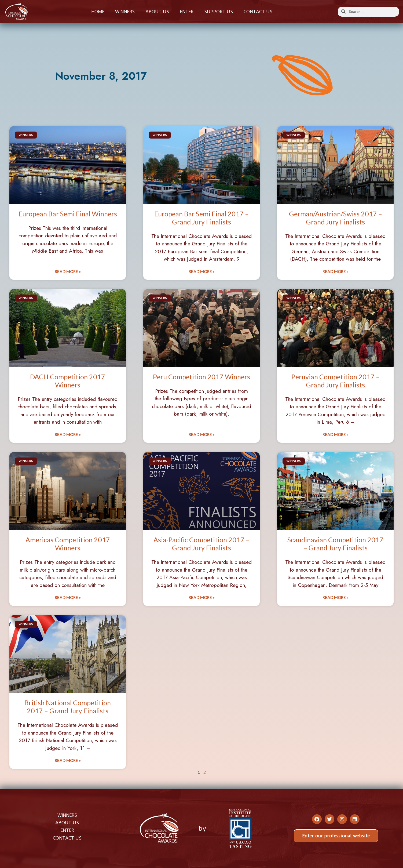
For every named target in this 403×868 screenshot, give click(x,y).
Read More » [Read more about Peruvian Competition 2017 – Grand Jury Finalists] (336, 434)
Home (98, 12)
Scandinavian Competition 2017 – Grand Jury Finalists (335, 544)
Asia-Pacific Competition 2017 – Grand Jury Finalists (201, 544)
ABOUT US (67, 823)
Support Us (219, 12)
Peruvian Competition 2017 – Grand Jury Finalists (336, 381)
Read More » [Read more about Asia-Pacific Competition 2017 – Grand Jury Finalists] (202, 597)
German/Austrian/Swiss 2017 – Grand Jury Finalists (336, 218)
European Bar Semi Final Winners (68, 214)
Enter (187, 12)
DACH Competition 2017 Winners (68, 381)
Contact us (258, 12)
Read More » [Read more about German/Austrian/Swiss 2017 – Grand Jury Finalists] (336, 271)
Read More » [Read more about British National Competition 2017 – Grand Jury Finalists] (68, 760)
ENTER (67, 830)
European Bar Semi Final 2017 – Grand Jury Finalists (201, 218)
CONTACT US (67, 838)
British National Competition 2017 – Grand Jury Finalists (68, 707)
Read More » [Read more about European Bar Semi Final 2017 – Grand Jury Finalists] (202, 271)
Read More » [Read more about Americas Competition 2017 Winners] (68, 597)
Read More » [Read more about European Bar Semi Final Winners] (68, 271)
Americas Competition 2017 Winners (68, 544)
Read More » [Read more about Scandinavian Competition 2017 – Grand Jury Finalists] (336, 597)
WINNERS (67, 815)
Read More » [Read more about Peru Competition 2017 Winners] (202, 434)
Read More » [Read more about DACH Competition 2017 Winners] (68, 434)
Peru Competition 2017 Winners (201, 377)
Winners (125, 12)
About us (157, 12)
